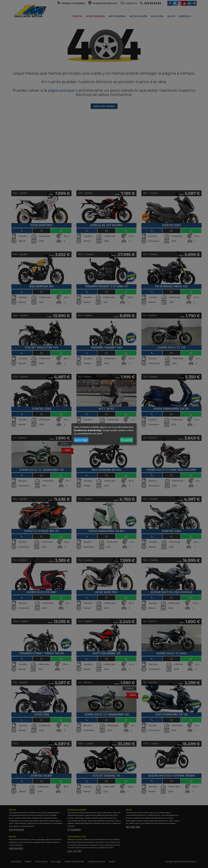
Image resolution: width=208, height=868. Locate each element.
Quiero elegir (81, 440)
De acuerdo (127, 440)
